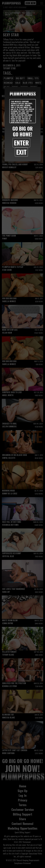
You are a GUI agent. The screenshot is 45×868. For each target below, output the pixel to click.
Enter (21, 143)
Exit (21, 152)
